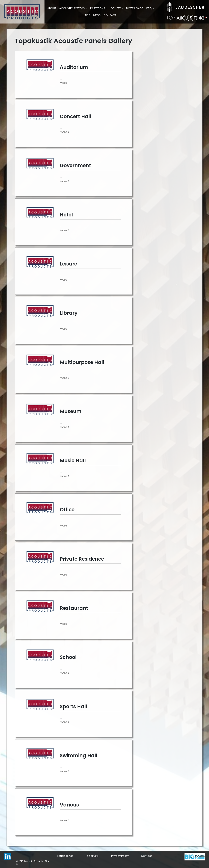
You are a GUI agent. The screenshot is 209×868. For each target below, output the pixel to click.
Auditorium (74, 67)
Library (69, 313)
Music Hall (73, 461)
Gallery (116, 8)
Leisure (68, 264)
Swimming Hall (79, 755)
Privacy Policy (120, 856)
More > (65, 83)
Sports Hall (73, 706)
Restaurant (74, 608)
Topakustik (92, 856)
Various (69, 805)
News (97, 15)
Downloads (135, 8)
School (68, 657)
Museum (71, 411)
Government (75, 165)
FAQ (149, 8)
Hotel (66, 215)
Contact (110, 15)
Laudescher (65, 856)
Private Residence (82, 559)
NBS (88, 15)
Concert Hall (76, 116)
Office (67, 510)
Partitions (98, 8)
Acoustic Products (33, 861)
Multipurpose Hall (82, 362)
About (52, 8)
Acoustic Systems (72, 8)
